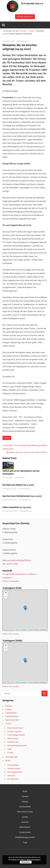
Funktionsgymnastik (16, 735)
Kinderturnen (13, 742)
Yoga (9, 749)
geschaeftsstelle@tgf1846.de (19, 560)
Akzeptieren (26, 862)
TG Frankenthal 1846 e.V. (32, 3)
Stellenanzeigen (14, 768)
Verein (8, 760)
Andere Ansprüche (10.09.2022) (17, 507)
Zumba (10, 752)
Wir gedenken (13, 779)
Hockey (7, 438)
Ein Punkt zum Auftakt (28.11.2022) (18, 485)
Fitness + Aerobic (14, 731)
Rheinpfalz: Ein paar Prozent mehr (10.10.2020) (26, 452)
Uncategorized (11, 757)
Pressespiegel (13, 765)
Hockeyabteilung (23, 41)
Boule (25, 791)
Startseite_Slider (12, 720)
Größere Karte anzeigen (11, 634)
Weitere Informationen (34, 860)
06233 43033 (12, 564)
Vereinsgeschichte (15, 772)
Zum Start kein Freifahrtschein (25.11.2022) (22, 496)
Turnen (8, 723)
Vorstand (11, 775)
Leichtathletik (11, 713)
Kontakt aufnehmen (24, 17)
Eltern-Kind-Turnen (15, 728)
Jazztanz (25, 822)
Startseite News (12, 716)
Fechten (9, 706)
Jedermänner (13, 738)
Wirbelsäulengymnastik (17, 745)
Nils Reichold (20, 477)
